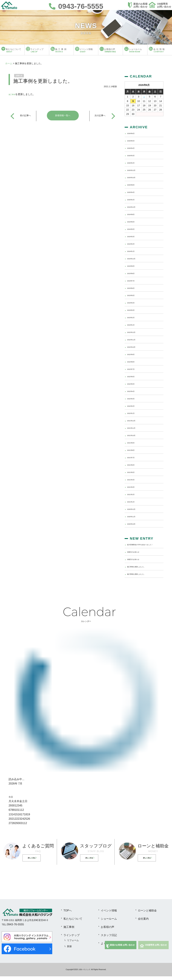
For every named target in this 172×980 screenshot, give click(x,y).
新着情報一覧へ (63, 116)
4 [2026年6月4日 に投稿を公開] (144, 97)
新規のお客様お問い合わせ (140, 5)
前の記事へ (26, 116)
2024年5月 (133, 229)
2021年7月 (133, 457)
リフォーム (73, 944)
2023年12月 (134, 258)
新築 (69, 950)
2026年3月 (133, 155)
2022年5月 (133, 384)
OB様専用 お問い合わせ (156, 949)
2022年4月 (133, 391)
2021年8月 (133, 450)
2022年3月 (133, 398)
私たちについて (73, 922)
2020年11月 (134, 516)
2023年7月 (133, 281)
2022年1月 (133, 413)
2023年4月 (133, 303)
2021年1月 (133, 502)
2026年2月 (133, 163)
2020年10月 (134, 524)
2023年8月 (133, 273)
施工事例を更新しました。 (141, 570)
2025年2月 (133, 199)
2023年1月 (133, 325)
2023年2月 (133, 317)
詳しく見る (34, 862)
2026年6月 (133, 133)
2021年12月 (134, 420)
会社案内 (143, 922)
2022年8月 (133, 362)
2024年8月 (133, 214)
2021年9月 (133, 443)
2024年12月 (134, 207)
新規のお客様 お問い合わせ (122, 949)
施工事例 (14, 94)
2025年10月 (134, 177)
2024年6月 (133, 222)
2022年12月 (134, 332)
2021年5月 (133, 472)
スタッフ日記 (109, 939)
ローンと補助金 (147, 914)
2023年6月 (133, 288)
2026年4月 (133, 148)
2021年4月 (133, 479)
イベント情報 (109, 914)
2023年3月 (133, 310)
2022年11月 (134, 339)
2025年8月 (133, 185)
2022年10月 (134, 347)
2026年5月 (133, 141)
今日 (11, 801)
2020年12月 (134, 509)
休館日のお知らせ (137, 556)
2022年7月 (133, 369)
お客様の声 (107, 931)
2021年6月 (133, 465)
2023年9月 (133, 266)
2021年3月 (133, 487)
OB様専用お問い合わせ (164, 5)
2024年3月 (133, 236)
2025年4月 (133, 192)
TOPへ (68, 914)
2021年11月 (134, 428)
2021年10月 (134, 435)
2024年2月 (133, 244)
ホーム (9, 63)
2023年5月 (133, 295)
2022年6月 (133, 376)
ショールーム (109, 922)
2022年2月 (133, 406)
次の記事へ (100, 116)
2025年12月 (134, 170)
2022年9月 (133, 354)
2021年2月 (133, 494)
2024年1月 (133, 251)
